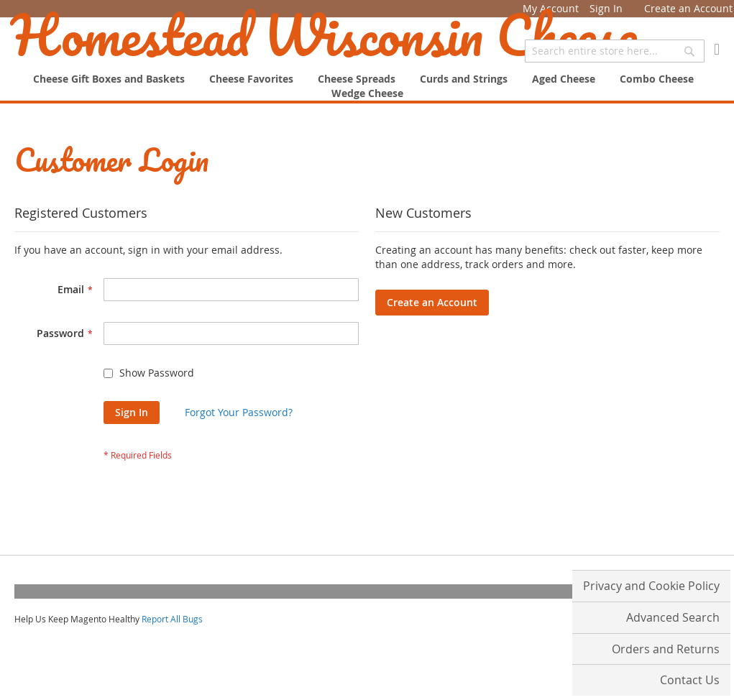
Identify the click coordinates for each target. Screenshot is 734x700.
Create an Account (688, 8)
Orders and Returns (666, 649)
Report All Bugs (172, 619)
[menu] (367, 86)
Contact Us (690, 680)
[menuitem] (367, 93)
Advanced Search (673, 617)
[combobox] (615, 51)
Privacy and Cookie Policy (651, 586)
